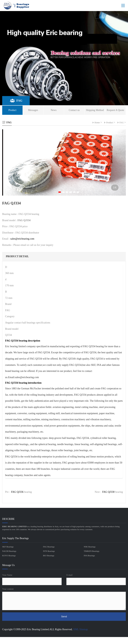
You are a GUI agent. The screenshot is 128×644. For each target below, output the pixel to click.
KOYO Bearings (9, 555)
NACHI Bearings (9, 551)
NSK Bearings (90, 547)
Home (97, 123)
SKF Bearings (8, 547)
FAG (121, 123)
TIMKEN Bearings (92, 551)
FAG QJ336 (17, 492)
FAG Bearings (49, 547)
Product (110, 123)
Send (64, 616)
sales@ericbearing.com (22, 239)
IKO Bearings (49, 555)
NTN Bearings (49, 551)
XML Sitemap (81, 629)
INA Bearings (89, 555)
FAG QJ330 (108, 492)
